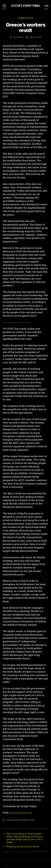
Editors (20, 37)
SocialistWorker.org (20, 813)
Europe (10, 820)
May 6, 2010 (35, 37)
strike (32, 820)
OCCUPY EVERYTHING (25, 6)
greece (18, 820)
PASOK (26, 820)
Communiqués (26, 18)
